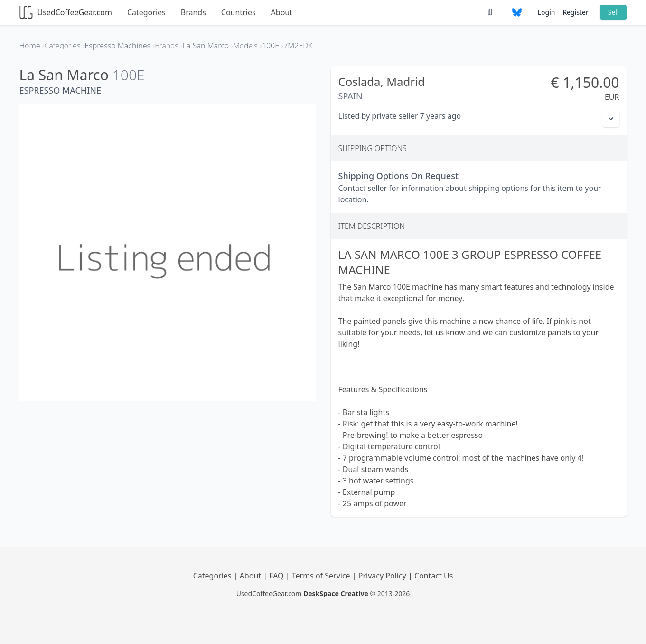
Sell (613, 12)
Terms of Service (322, 576)
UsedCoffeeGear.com (66, 12)
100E (129, 75)
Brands (193, 12)
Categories (146, 12)
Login (547, 12)
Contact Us (434, 576)
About (282, 12)
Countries (239, 12)
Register (575, 12)
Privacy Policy (383, 576)
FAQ (277, 576)
